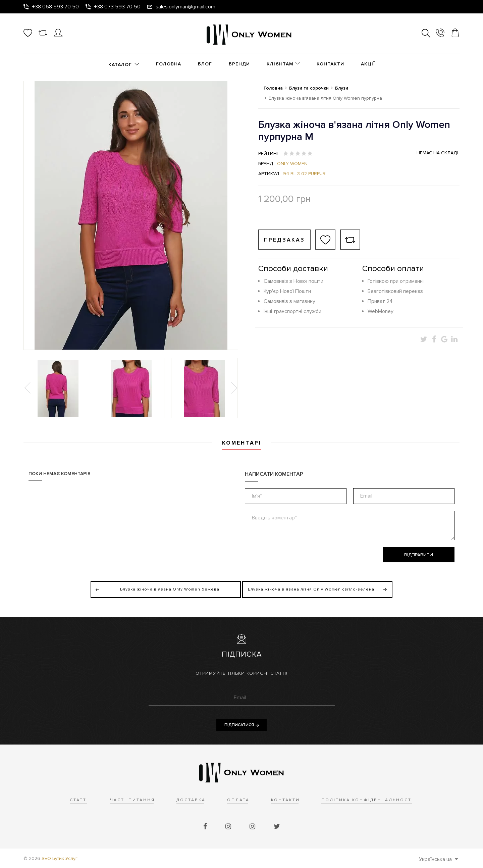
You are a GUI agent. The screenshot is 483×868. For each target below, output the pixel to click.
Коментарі (242, 443)
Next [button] (233, 388)
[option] (58, 388)
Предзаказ (284, 240)
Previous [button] (28, 388)
